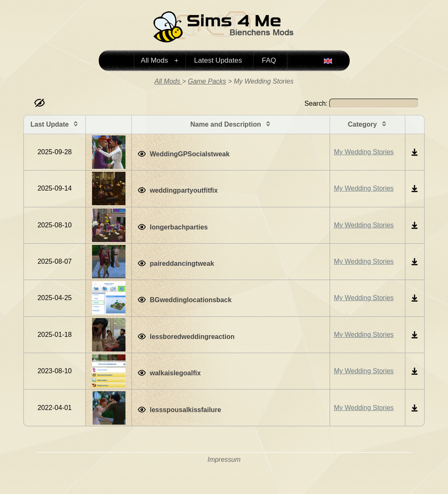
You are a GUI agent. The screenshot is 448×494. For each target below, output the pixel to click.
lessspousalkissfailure (186, 410)
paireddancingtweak (182, 264)
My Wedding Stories (364, 152)
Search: (362, 103)
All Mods (156, 60)
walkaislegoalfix (175, 373)
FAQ (269, 60)
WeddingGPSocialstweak (190, 154)
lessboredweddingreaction (192, 337)
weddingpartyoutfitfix (184, 190)
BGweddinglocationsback (191, 300)
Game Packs (207, 81)
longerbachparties (179, 227)
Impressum (224, 460)
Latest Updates (218, 60)
